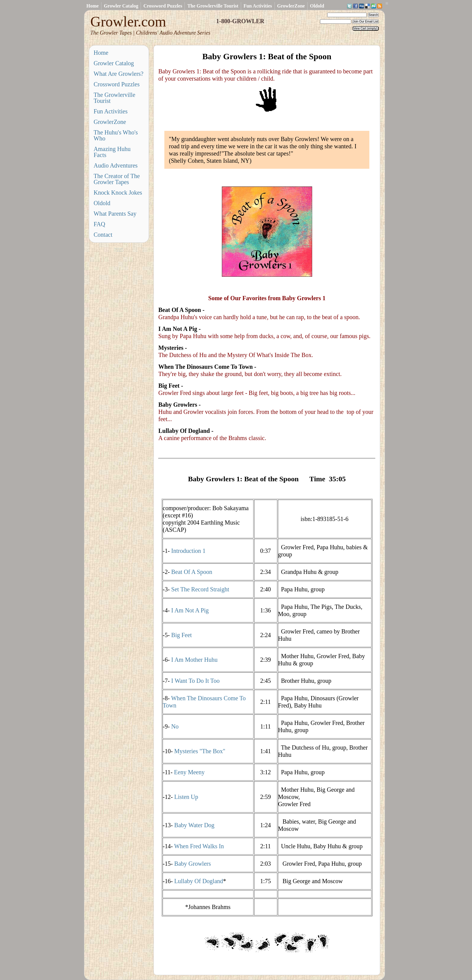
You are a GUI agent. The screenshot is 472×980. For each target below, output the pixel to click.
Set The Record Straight (200, 589)
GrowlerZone (291, 6)
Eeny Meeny (189, 772)
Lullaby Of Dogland (199, 881)
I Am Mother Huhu (194, 660)
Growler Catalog (121, 6)
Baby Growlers (193, 864)
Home (93, 6)
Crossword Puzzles (163, 6)
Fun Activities (258, 6)
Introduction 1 (188, 551)
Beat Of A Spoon (192, 572)
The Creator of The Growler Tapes (117, 179)
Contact (103, 235)
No (175, 726)
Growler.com (150, 25)
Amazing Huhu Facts (112, 152)
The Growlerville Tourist (213, 6)
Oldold (317, 6)
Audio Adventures (116, 165)
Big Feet (182, 635)
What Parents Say (115, 214)
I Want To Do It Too (196, 681)
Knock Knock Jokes (118, 193)
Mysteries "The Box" (200, 751)
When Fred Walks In (199, 846)
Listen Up (186, 797)
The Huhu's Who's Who (116, 135)
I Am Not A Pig (190, 610)
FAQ (99, 224)
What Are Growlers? (119, 74)
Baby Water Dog (194, 825)
